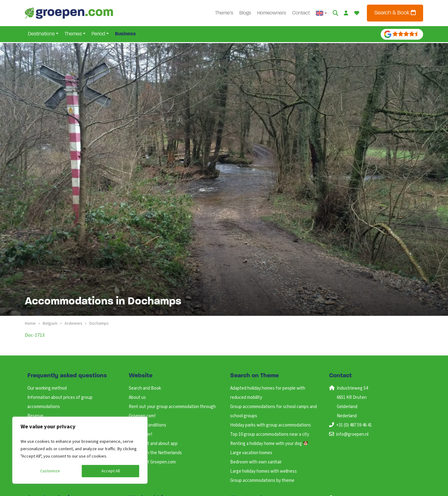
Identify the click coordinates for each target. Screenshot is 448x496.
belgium (50, 323)
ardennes (73, 323)
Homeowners (272, 13)
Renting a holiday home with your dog (269, 444)
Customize (50, 471)
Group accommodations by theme (262, 480)
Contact (301, 13)
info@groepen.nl (352, 434)
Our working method (47, 388)
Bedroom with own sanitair (256, 462)
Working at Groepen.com (152, 462)
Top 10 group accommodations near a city (270, 434)
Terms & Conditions (147, 425)
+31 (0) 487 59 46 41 (354, 425)
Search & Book (395, 13)
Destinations (41, 34)
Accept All (111, 471)
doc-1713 (35, 335)
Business (125, 34)
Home (30, 323)
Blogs (245, 13)
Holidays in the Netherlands (155, 453)
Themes (73, 34)
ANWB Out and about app (153, 444)
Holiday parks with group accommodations (271, 425)
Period (98, 34)
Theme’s (224, 13)
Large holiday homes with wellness (263, 471)
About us (137, 397)
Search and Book (145, 388)
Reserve (35, 416)
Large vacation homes (251, 453)
